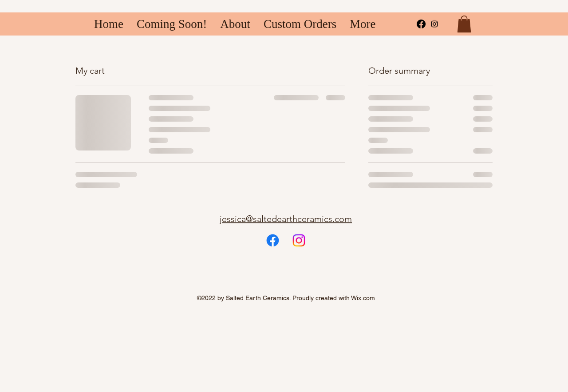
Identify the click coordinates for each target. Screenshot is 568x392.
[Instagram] (299, 240)
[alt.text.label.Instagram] (434, 24)
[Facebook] (421, 24)
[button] (464, 24)
